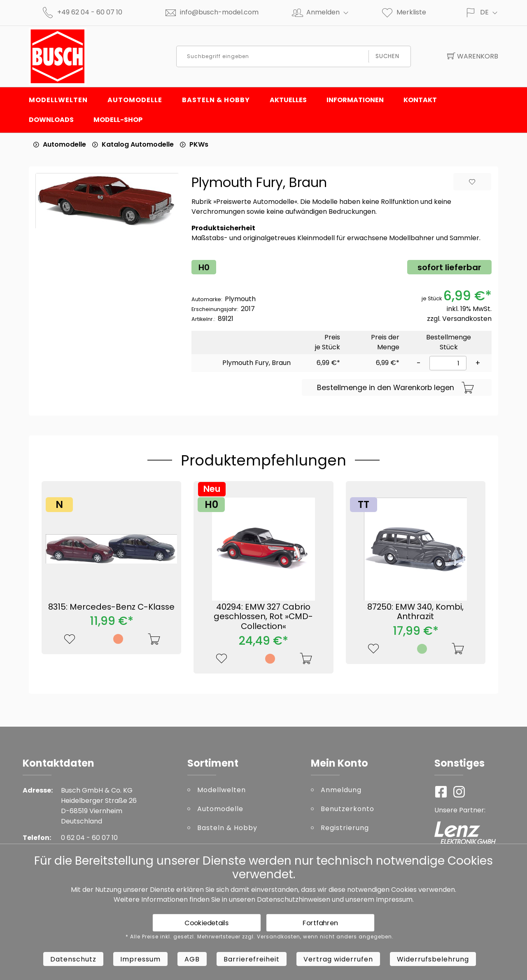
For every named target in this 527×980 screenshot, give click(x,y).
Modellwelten (58, 100)
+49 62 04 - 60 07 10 (90, 12)
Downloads (51, 120)
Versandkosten (467, 319)
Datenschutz (73, 959)
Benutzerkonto (347, 809)
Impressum (394, 899)
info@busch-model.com (219, 12)
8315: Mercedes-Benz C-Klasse (111, 607)
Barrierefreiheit (252, 959)
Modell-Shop (118, 120)
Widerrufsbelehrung (433, 959)
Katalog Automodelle (138, 144)
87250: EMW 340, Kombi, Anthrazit (415, 612)
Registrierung (345, 828)
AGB (192, 959)
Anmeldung (341, 790)
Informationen (355, 100)
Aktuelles (288, 100)
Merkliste (403, 12)
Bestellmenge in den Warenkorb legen (396, 388)
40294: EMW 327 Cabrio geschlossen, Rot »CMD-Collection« (263, 617)
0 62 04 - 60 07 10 (89, 838)
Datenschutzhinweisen (294, 899)
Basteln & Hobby (216, 100)
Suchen (388, 56)
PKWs (199, 144)
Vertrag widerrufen (338, 959)
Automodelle (135, 100)
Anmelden (331, 12)
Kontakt (420, 100)
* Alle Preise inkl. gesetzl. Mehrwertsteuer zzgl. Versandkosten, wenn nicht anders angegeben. (260, 937)
